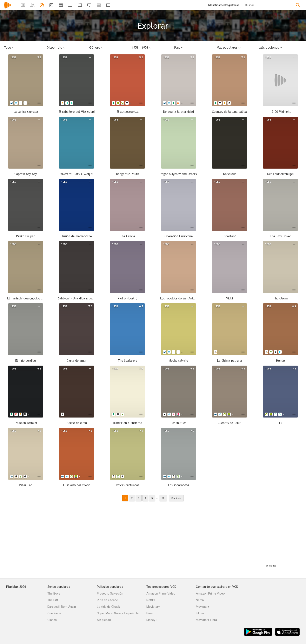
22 (163, 498)
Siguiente (176, 498)
